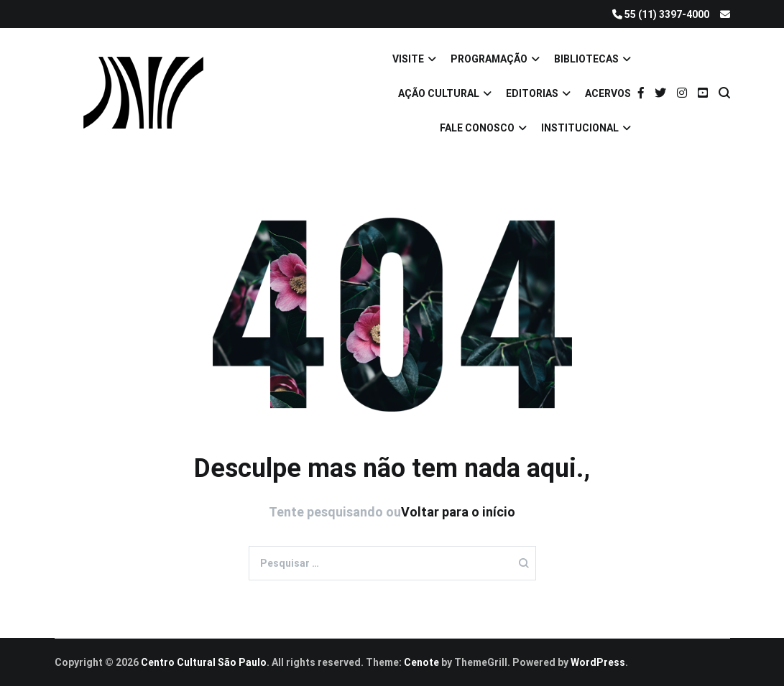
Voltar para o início (458, 512)
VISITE (408, 59)
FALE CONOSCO (477, 128)
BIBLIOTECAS (586, 59)
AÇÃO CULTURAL (439, 93)
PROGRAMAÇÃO (489, 59)
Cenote (421, 662)
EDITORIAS (532, 93)
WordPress (598, 662)
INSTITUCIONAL (580, 128)
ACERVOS (608, 93)
